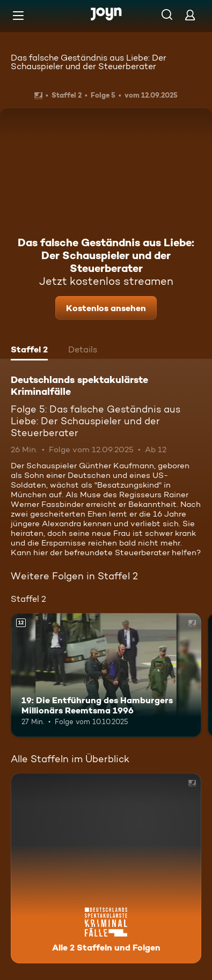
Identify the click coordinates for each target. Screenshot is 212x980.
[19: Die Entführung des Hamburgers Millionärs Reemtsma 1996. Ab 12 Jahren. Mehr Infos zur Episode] (106, 675)
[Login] (190, 15)
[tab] (29, 351)
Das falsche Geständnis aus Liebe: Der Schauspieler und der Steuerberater (89, 62)
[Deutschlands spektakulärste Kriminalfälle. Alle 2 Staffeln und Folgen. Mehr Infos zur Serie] (106, 868)
